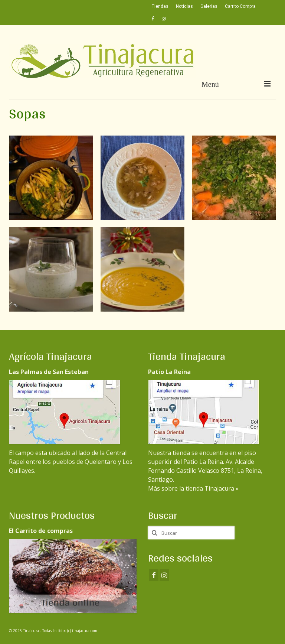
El (65, 419)
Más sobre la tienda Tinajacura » (193, 488)
